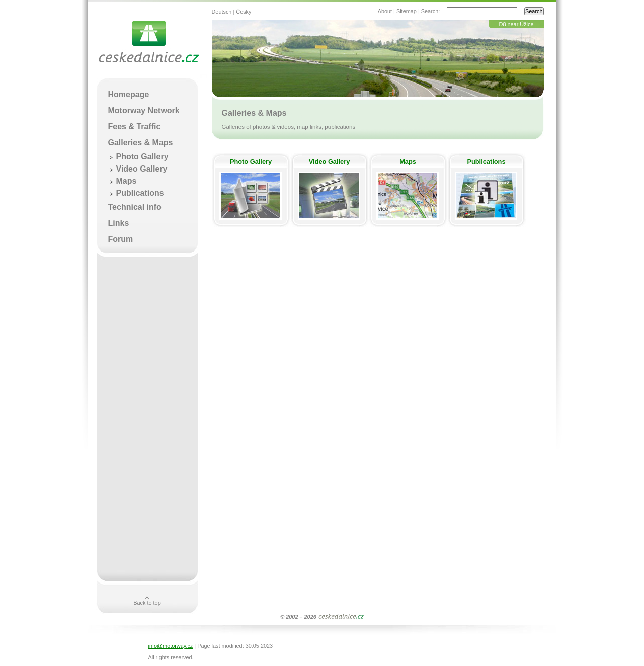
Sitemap (407, 11)
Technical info (135, 207)
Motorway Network (144, 110)
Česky (244, 12)
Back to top (147, 603)
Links (119, 223)
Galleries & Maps (141, 143)
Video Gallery (330, 162)
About (385, 11)
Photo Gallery (251, 162)
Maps (408, 162)
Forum (121, 239)
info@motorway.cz (171, 646)
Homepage (129, 94)
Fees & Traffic (135, 127)
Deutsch (222, 12)
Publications (486, 162)
